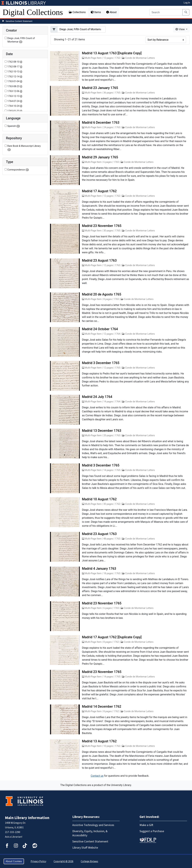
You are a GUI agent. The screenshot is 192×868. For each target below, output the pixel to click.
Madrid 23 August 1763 (99, 260)
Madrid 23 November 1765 (102, 226)
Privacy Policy (38, 861)
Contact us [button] (97, 776)
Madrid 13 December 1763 (102, 431)
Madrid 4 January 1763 (99, 569)
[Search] (166, 12)
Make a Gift (146, 825)
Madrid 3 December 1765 (101, 363)
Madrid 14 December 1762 (102, 706)
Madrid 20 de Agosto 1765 (102, 294)
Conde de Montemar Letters (140, 58)
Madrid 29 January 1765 (100, 157)
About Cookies (14, 861)
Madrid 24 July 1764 (97, 397)
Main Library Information (27, 818)
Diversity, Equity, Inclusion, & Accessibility (90, 833)
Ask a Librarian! (14, 837)
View (180, 29)
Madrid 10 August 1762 (99, 499)
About (111, 12)
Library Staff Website (85, 848)
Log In (187, 3)
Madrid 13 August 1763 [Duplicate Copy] (112, 53)
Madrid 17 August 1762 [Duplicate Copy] (112, 637)
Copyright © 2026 (63, 861)
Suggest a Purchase (152, 831)
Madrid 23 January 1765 (100, 88)
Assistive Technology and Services (93, 825)
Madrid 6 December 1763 (101, 123)
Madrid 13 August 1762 (99, 741)
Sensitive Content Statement (19, 21)
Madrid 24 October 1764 (100, 329)
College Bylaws (89, 861)
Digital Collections (33, 12)
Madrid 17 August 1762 (99, 191)
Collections (77, 12)
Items (96, 12)
